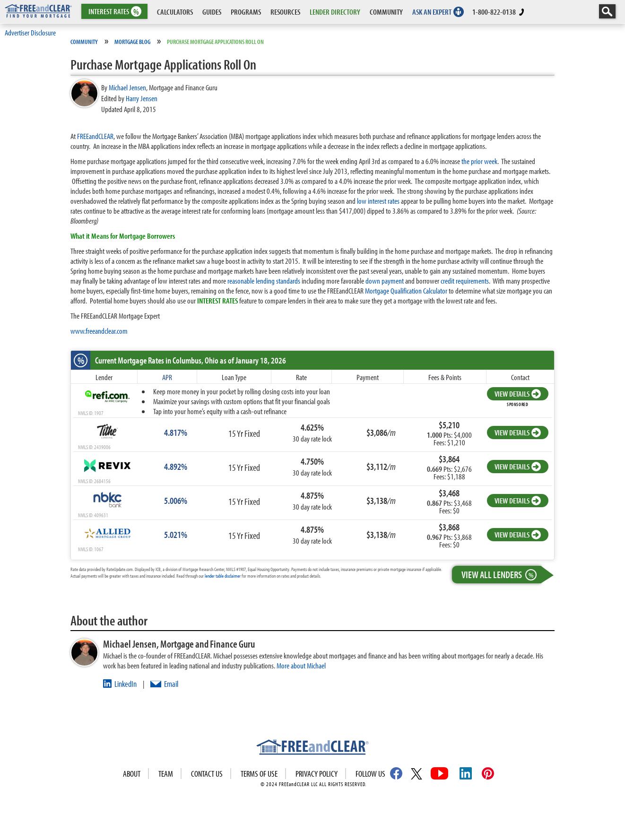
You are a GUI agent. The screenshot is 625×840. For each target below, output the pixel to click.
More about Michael (301, 665)
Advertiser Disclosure (30, 32)
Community (84, 42)
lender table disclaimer (223, 576)
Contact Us (207, 774)
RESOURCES (285, 12)
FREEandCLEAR (95, 136)
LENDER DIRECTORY (335, 12)
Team (166, 774)
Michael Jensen (127, 87)
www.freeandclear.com (99, 331)
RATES (114, 12)
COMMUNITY (386, 12)
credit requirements (465, 281)
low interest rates (378, 201)
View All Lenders (501, 575)
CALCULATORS (175, 12)
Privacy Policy (317, 774)
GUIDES (212, 12)
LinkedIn (126, 684)
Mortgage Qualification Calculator (406, 290)
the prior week (479, 161)
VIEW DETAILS (518, 394)
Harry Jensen (142, 98)
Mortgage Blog (132, 42)
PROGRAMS (246, 12)
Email (171, 684)
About (132, 774)
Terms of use (259, 774)
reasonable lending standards (264, 281)
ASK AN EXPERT (432, 12)
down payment (385, 281)
